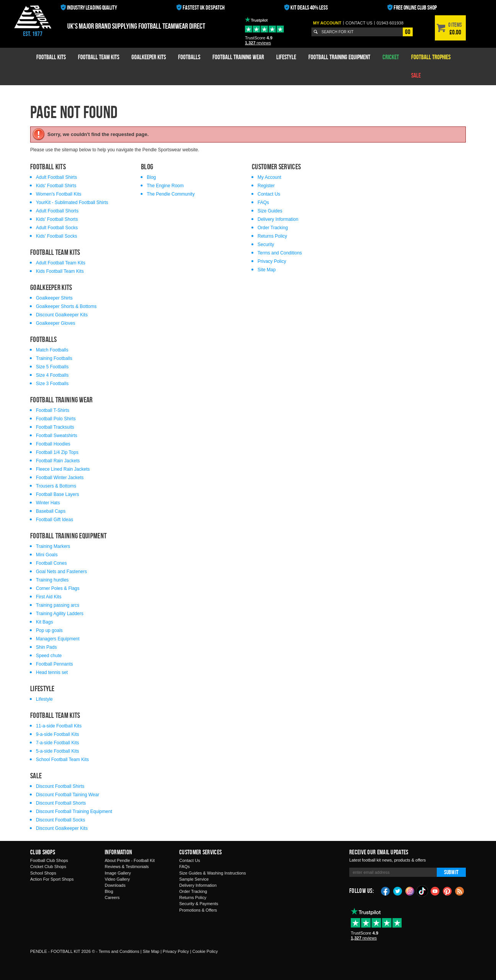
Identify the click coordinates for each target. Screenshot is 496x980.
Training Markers (53, 546)
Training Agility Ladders (60, 614)
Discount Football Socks (61, 820)
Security (266, 245)
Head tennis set (52, 672)
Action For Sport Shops (52, 879)
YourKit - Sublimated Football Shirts (72, 202)
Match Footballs (52, 350)
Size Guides (270, 211)
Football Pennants (54, 664)
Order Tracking (273, 228)
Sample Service (194, 879)
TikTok (423, 891)
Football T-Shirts (53, 410)
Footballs (189, 57)
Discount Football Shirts (60, 786)
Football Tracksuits (55, 427)
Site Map (267, 270)
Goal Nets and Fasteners (61, 572)
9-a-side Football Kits (58, 734)
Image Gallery (118, 873)
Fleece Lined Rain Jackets (63, 469)
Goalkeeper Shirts (54, 298)
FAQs (263, 202)
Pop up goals (49, 630)
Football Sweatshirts (57, 436)
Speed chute (49, 656)
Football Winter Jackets (60, 478)
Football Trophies (431, 57)
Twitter (398, 891)
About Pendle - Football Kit (130, 860)
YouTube (435, 891)
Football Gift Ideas (54, 520)
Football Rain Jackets (58, 461)
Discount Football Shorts (61, 803)
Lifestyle (286, 57)
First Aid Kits (49, 597)
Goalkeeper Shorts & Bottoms (66, 306)
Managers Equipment (58, 639)
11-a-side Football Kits (59, 726)
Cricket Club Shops (48, 867)
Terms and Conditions (280, 253)
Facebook (386, 891)
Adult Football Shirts (56, 177)
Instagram (410, 891)
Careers (112, 897)
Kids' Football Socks (57, 236)
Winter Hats (48, 503)
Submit (451, 872)
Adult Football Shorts (57, 211)
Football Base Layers (58, 494)
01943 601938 (390, 23)
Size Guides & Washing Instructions (212, 873)
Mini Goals (47, 555)
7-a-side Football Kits (58, 743)
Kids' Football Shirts (56, 186)
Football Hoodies (53, 444)
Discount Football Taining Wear (68, 795)
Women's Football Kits (59, 194)
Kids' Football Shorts (57, 219)
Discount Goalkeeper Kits (62, 315)
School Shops (43, 873)
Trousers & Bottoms (56, 486)
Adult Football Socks (57, 228)
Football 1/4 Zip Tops (57, 452)
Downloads (115, 885)
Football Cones (51, 563)
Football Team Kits (99, 57)
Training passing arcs (58, 605)
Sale (416, 75)
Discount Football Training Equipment (74, 812)
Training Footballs (54, 358)
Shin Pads (46, 647)
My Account (327, 23)
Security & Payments (199, 904)
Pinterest (447, 891)
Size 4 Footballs (52, 375)
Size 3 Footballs (52, 384)
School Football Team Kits (62, 760)
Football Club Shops (49, 860)
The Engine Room (165, 186)
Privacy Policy (272, 261)
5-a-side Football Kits (58, 751)
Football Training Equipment (339, 57)
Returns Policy (272, 236)
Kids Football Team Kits (60, 271)
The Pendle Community (171, 194)
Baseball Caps (51, 511)
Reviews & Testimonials (127, 867)
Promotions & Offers (198, 910)
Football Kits (51, 57)
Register (266, 186)
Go (408, 32)
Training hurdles (52, 580)
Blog (151, 177)
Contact (359, 23)
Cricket (391, 57)
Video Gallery (117, 879)
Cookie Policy (205, 951)
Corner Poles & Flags (58, 588)
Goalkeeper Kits (149, 57)
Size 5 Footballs (52, 367)
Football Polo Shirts (56, 419)
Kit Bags (45, 622)
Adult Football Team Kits (61, 263)
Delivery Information (278, 219)
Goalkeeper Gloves (56, 323)
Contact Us (269, 194)
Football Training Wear (238, 57)
